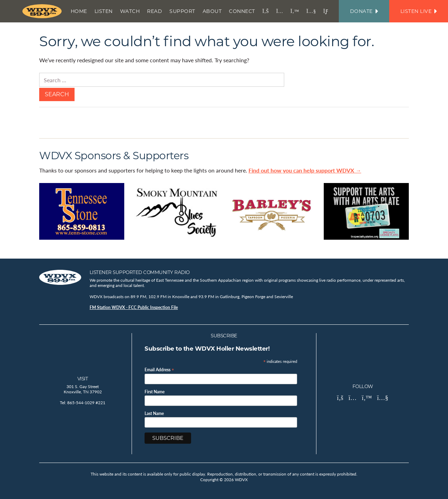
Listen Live (419, 11)
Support (182, 11)
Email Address (159, 369)
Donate (364, 11)
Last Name (154, 414)
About (212, 11)
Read (155, 11)
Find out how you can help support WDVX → (305, 170)
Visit (83, 379)
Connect (242, 11)
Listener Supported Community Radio (140, 272)
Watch (130, 11)
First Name (155, 392)
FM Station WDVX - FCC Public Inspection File (134, 307)
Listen (104, 11)
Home (79, 11)
